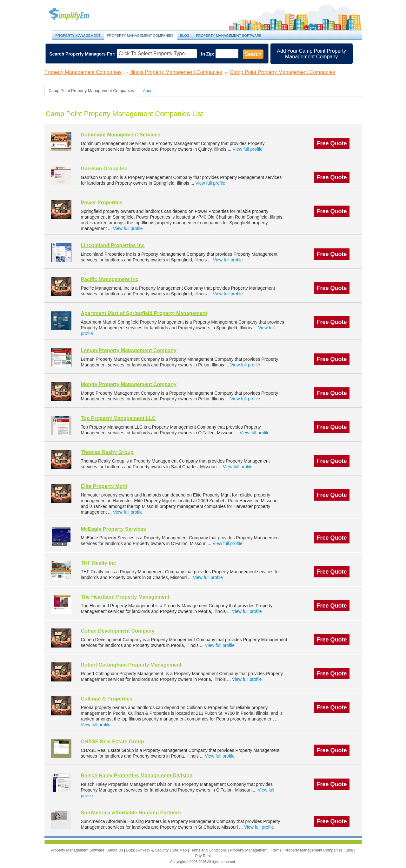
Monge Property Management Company (129, 384)
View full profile (248, 149)
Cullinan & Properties (107, 699)
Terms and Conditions (209, 850)
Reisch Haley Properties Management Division (137, 776)
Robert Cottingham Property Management (131, 665)
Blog (185, 36)
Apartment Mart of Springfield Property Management (144, 313)
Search (253, 54)
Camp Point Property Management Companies (283, 72)
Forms (276, 850)
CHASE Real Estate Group (113, 742)
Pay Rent (203, 856)
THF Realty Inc (99, 563)
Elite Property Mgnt (104, 486)
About (148, 91)
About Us (116, 850)
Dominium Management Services (121, 135)
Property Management (76, 14)
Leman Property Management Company (129, 350)
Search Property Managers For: (83, 54)
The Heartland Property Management (125, 597)
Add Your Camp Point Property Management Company (311, 54)
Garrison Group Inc (104, 169)
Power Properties (102, 203)
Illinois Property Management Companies (176, 72)
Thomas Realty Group (107, 452)
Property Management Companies (140, 36)
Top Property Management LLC (118, 418)
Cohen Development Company (118, 631)
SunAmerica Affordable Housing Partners (131, 813)
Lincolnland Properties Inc (113, 245)
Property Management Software (229, 36)
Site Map (180, 850)
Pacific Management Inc (110, 279)
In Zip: (208, 54)
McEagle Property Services (113, 529)
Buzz (131, 850)
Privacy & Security (154, 850)
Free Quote (332, 143)
